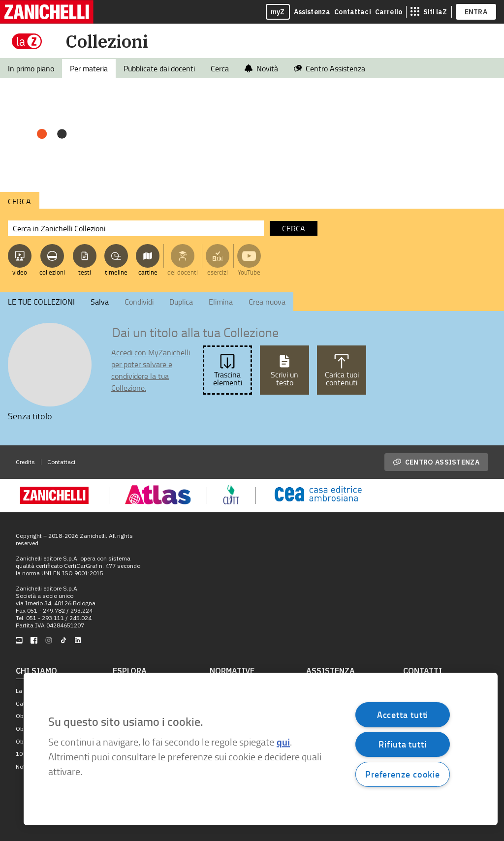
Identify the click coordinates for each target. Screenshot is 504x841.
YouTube (249, 272)
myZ (278, 12)
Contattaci (353, 12)
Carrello (389, 12)
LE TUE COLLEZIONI (41, 302)
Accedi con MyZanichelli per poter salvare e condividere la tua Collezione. (151, 370)
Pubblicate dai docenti (159, 68)
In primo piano (31, 68)
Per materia (89, 68)
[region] (261, 749)
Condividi (139, 302)
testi (85, 272)
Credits (25, 462)
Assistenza (312, 12)
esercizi (218, 272)
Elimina (221, 302)
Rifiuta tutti (403, 744)
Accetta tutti (403, 715)
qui (283, 742)
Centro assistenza (436, 462)
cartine (148, 272)
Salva (100, 302)
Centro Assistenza (330, 68)
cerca (294, 228)
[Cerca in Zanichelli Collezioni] (136, 228)
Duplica (181, 302)
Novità (261, 68)
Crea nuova (267, 302)
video (20, 272)
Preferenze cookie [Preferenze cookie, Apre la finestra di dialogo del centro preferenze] (403, 774)
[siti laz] (429, 12)
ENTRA (476, 12)
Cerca (220, 68)
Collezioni (107, 41)
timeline (116, 272)
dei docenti (183, 272)
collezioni (52, 272)
